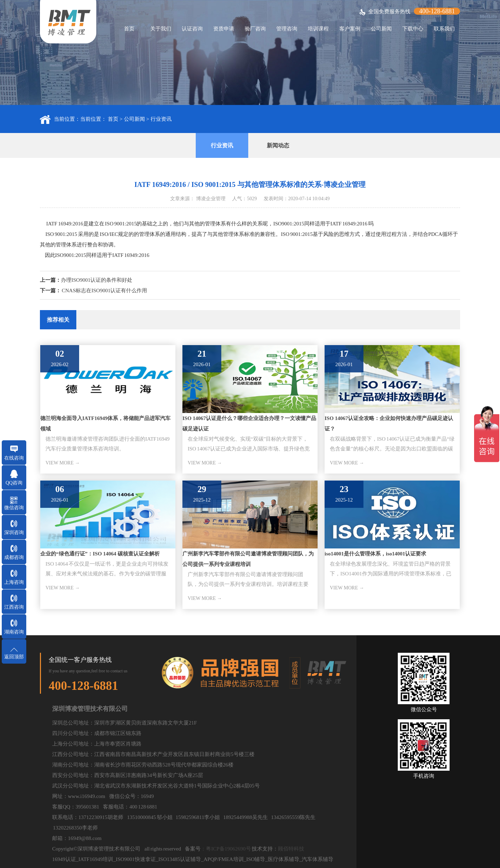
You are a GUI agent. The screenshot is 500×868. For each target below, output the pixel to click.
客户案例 (350, 29)
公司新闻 (381, 29)
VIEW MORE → (63, 463)
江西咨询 (14, 607)
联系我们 (444, 29)
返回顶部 (14, 657)
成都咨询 (14, 557)
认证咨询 (192, 29)
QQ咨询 (14, 483)
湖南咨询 (14, 632)
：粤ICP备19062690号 (226, 849)
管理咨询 (287, 29)
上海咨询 (14, 582)
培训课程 (318, 29)
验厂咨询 (255, 29)
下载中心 (413, 29)
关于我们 (161, 29)
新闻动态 (278, 145)
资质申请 (224, 29)
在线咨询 (14, 458)
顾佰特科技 (291, 849)
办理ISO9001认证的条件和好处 (97, 280)
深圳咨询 (14, 533)
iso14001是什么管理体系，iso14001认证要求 (375, 554)
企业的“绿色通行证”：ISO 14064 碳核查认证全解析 (100, 554)
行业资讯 (161, 119)
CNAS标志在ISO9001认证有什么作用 (104, 290)
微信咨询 (14, 508)
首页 (129, 29)
